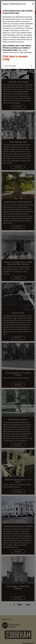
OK (31, 66)
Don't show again (9, 66)
